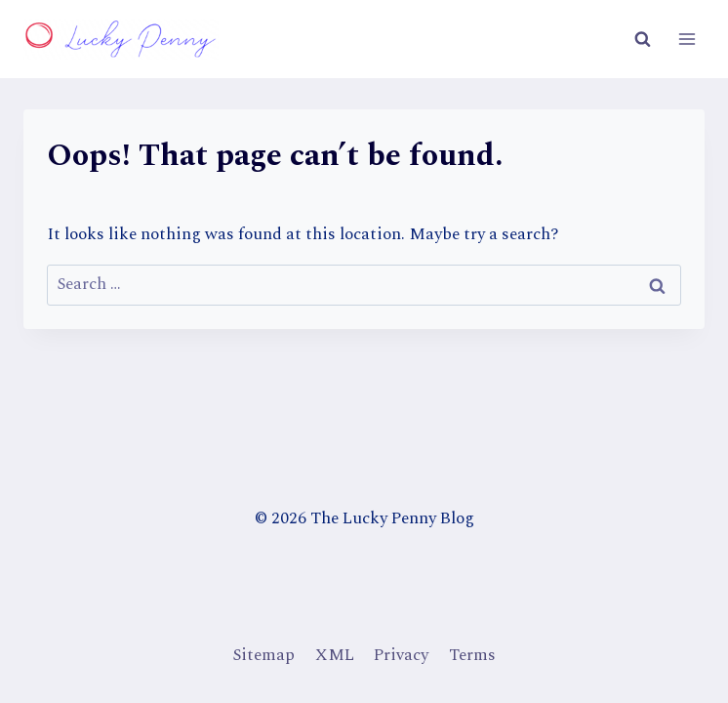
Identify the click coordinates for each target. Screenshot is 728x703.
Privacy (401, 655)
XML (335, 655)
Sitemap (263, 655)
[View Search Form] (642, 39)
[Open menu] (687, 39)
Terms (472, 655)
